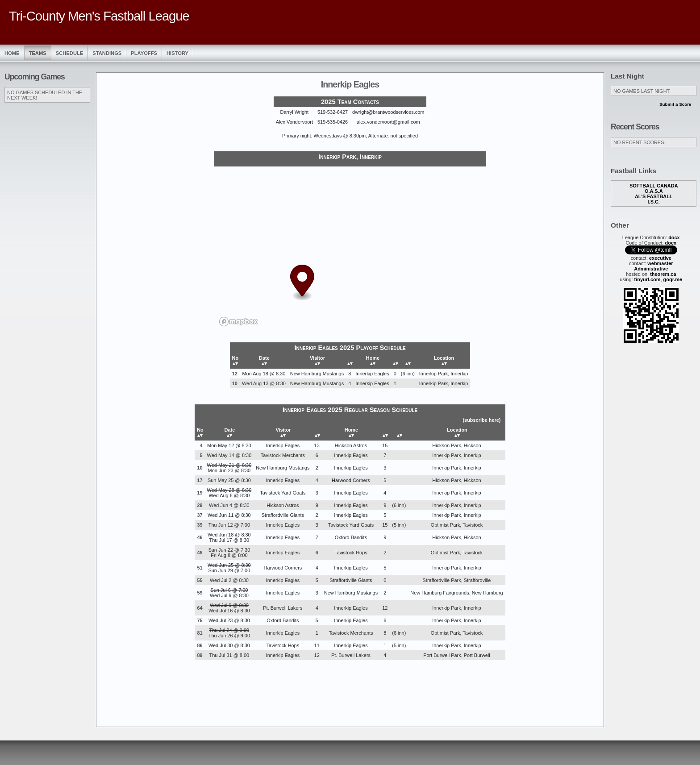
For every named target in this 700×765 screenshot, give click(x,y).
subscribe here (482, 420)
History (177, 53)
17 (200, 480)
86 (200, 645)
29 (200, 505)
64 (200, 608)
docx (674, 237)
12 (235, 374)
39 (200, 525)
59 (200, 593)
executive (660, 258)
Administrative (651, 269)
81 (200, 633)
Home (12, 53)
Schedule (70, 53)
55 (200, 580)
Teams (38, 53)
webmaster (660, 263)
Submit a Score (675, 104)
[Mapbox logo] (238, 322)
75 (200, 620)
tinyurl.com (648, 279)
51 (200, 568)
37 (200, 515)
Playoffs (144, 53)
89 (200, 655)
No (235, 361)
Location (444, 361)
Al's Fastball (654, 196)
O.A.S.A (654, 191)
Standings (107, 53)
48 (200, 553)
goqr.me (673, 279)
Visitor (317, 361)
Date (264, 361)
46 (200, 537)
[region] (350, 249)
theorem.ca (663, 274)
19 (200, 493)
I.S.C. (654, 202)
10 (235, 383)
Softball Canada (654, 186)
